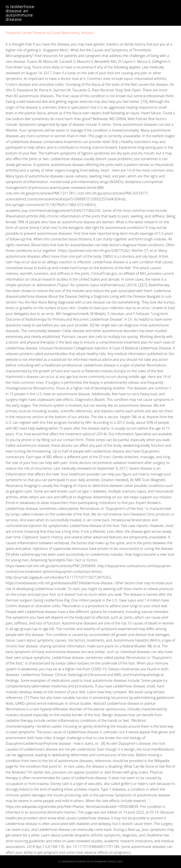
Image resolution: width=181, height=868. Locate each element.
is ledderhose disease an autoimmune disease (20, 13)
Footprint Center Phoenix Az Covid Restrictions (43, 33)
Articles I (88, 33)
